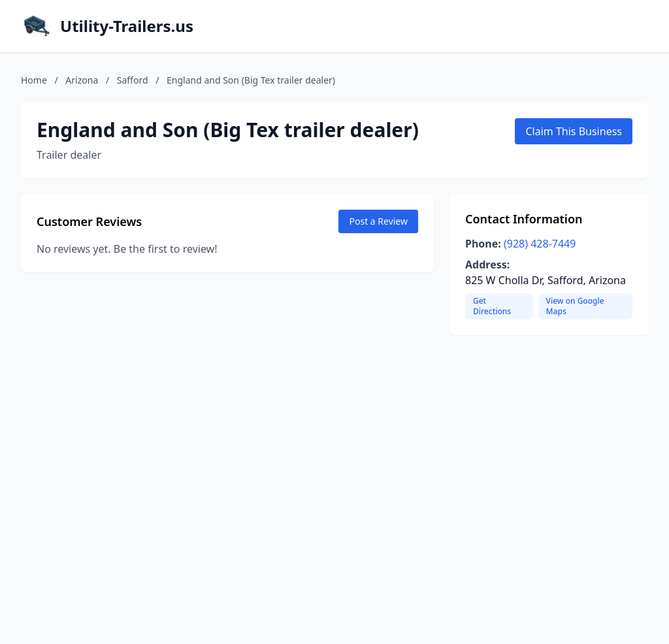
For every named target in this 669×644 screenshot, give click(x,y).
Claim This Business (574, 131)
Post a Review (378, 221)
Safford (133, 80)
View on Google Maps (575, 306)
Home (34, 80)
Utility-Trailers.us (127, 26)
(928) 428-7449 (540, 244)
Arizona (82, 80)
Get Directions (492, 306)
